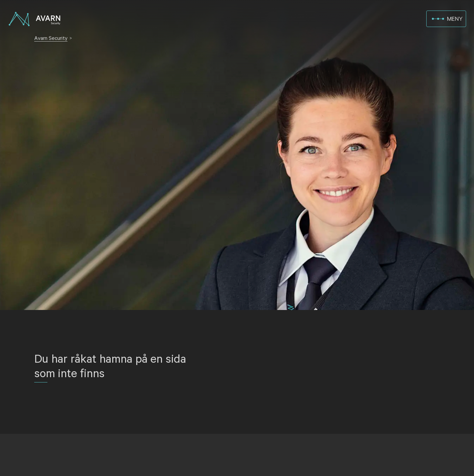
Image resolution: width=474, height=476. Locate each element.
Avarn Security (51, 38)
